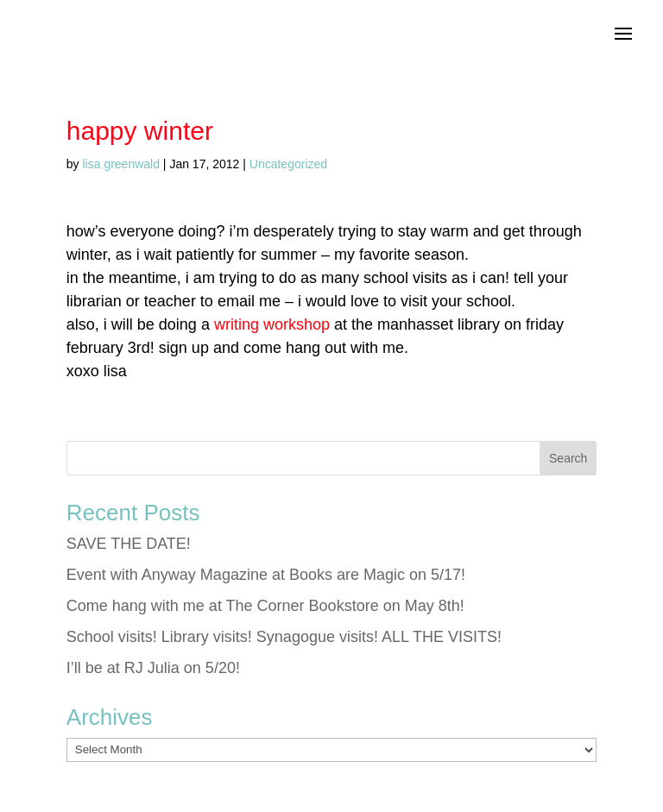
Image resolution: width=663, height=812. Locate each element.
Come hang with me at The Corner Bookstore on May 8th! (265, 606)
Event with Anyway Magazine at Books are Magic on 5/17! (266, 575)
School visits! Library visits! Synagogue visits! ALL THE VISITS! (284, 637)
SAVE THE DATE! (129, 544)
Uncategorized (288, 164)
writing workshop (272, 324)
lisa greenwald (121, 164)
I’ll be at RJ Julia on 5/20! (153, 668)
